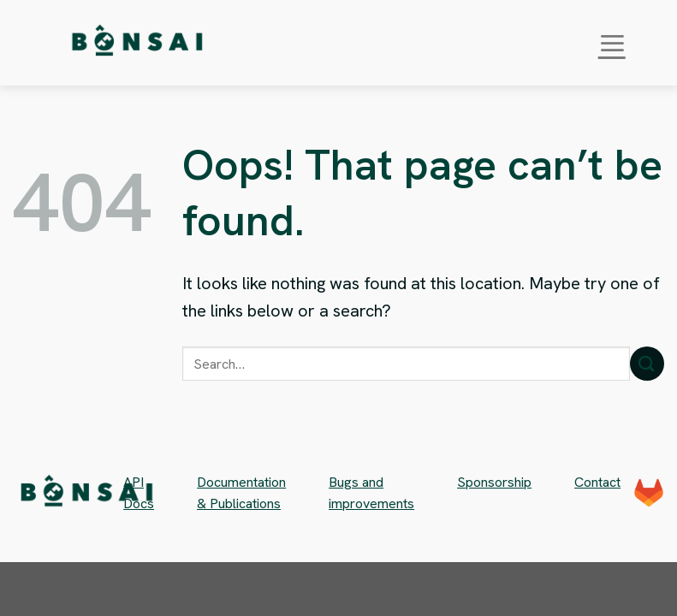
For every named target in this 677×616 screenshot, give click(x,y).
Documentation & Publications (241, 493)
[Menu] (612, 43)
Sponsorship (494, 482)
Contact (597, 482)
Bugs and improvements (371, 493)
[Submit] (647, 363)
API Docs (139, 493)
